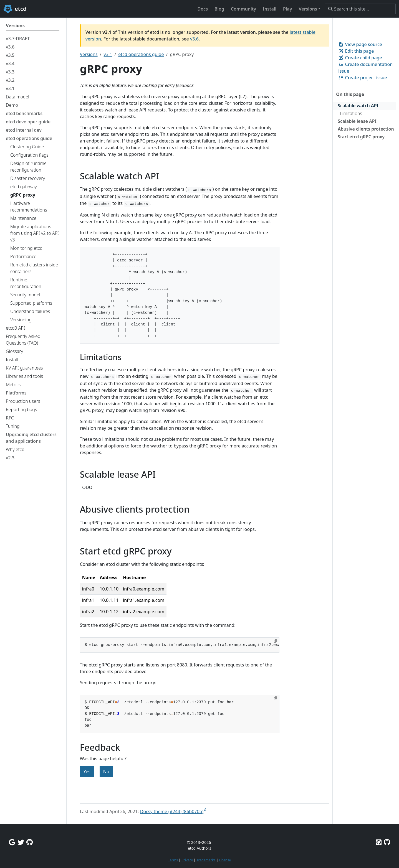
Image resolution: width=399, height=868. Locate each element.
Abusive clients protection (366, 129)
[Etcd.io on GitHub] (387, 842)
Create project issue (363, 78)
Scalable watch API (358, 106)
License (225, 860)
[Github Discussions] (30, 842)
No (106, 772)
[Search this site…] (360, 9)
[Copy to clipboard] (276, 641)
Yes (87, 772)
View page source (360, 44)
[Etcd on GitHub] (379, 842)
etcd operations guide (141, 54)
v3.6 (194, 39)
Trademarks (206, 860)
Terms (173, 860)
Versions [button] (308, 9)
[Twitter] (21, 842)
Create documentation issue (365, 68)
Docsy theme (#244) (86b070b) (172, 811)
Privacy (187, 860)
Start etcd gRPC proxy (361, 137)
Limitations (351, 113)
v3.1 (108, 54)
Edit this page (356, 51)
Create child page (360, 58)
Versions (89, 54)
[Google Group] (12, 842)
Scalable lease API (357, 121)
